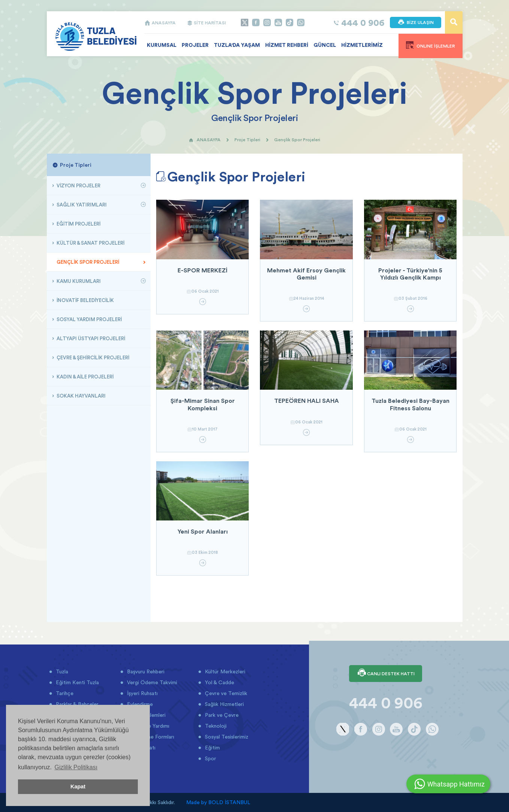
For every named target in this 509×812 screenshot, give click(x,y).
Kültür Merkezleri (224, 671)
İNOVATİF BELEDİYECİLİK (85, 300)
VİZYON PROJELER (78, 185)
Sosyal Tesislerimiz (226, 737)
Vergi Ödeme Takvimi (151, 682)
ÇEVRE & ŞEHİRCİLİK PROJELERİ (92, 357)
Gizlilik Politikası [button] (76, 767)
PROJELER (195, 45)
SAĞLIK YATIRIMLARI (81, 205)
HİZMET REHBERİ (287, 45)
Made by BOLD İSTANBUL (218, 802)
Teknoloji (215, 726)
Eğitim (212, 748)
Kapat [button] (78, 787)
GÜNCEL (325, 45)
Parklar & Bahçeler (76, 704)
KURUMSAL (162, 45)
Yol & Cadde (219, 682)
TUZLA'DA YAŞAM (237, 45)
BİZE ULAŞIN (416, 22)
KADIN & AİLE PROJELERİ (84, 377)
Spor (210, 758)
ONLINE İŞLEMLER (431, 45)
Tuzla (61, 671)
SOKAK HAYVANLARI (81, 396)
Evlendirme (139, 704)
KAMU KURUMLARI (78, 281)
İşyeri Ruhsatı (142, 693)
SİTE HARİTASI (206, 23)
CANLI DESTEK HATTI (386, 673)
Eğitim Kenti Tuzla (77, 682)
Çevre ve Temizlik (225, 693)
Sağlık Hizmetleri (224, 704)
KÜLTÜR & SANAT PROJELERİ (90, 243)
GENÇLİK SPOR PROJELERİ (87, 262)
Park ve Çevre (221, 715)
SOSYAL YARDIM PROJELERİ (89, 319)
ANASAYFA (160, 23)
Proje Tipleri (247, 140)
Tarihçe (64, 693)
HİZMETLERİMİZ (362, 45)
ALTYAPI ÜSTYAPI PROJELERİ (90, 338)
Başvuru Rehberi (145, 671)
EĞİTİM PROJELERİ (78, 224)
